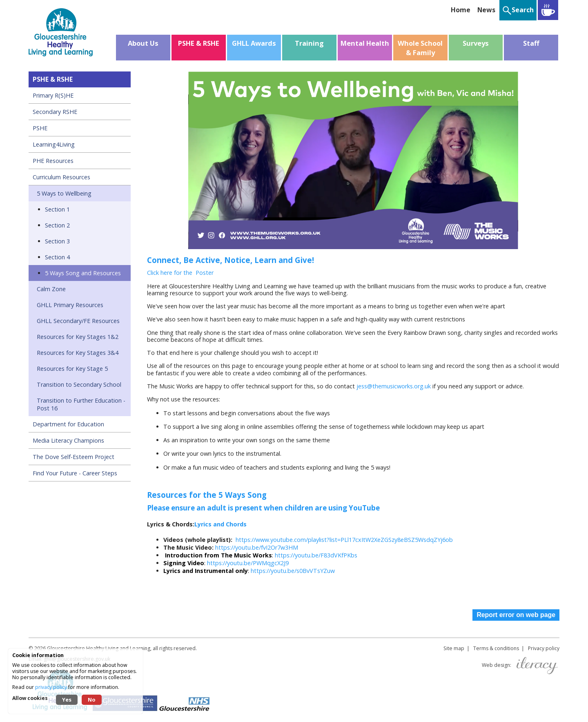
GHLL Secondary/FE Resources (78, 321)
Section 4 (57, 257)
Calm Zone (51, 289)
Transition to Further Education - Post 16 (81, 404)
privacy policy (51, 687)
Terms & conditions (496, 648)
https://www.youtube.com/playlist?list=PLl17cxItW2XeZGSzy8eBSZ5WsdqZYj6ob (344, 540)
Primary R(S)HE (53, 95)
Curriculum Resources (61, 177)
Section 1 (57, 209)
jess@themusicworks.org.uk (394, 386)
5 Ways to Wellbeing (64, 193)
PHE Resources (53, 161)
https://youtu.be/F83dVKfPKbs (316, 555)
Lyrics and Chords (220, 524)
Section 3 (57, 241)
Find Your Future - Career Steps (75, 473)
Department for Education (68, 424)
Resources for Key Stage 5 (72, 369)
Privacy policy (544, 648)
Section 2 (57, 225)
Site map (454, 648)
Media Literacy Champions (68, 440)
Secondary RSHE (55, 112)
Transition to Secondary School (79, 384)
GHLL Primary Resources (70, 305)
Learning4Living (54, 144)
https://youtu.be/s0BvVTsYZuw (293, 571)
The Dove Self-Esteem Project (73, 457)
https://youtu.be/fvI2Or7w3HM (257, 547)
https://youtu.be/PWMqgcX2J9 (248, 563)
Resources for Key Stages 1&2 (78, 337)
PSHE (40, 128)
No (92, 700)
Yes (67, 700)
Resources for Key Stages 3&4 (78, 353)
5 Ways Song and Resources (83, 273)
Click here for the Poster (181, 273)
